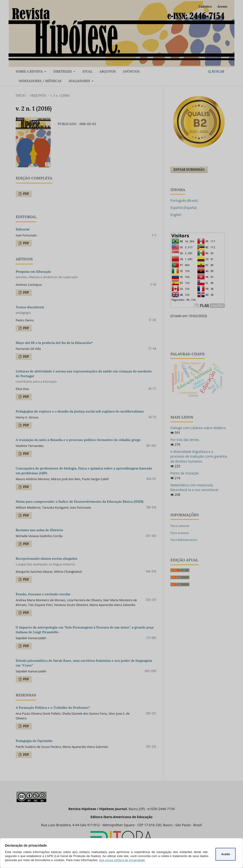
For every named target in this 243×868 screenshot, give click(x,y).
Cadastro (205, 7)
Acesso (222, 7)
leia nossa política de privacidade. (122, 860)
